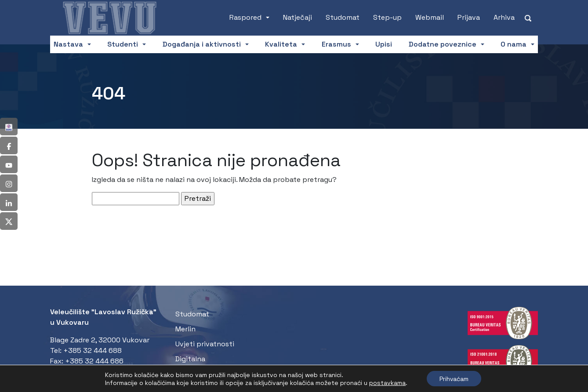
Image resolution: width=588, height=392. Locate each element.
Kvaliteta (281, 44)
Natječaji (298, 17)
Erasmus (336, 44)
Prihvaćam (454, 378)
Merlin (185, 329)
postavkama (387, 382)
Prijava (469, 17)
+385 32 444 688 (93, 350)
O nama (514, 44)
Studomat (343, 17)
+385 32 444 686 (94, 361)
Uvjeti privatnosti (205, 344)
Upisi (384, 44)
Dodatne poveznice (443, 44)
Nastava (68, 44)
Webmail (430, 17)
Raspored (245, 17)
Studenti (123, 44)
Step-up (387, 17)
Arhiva (504, 17)
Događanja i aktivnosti (202, 44)
